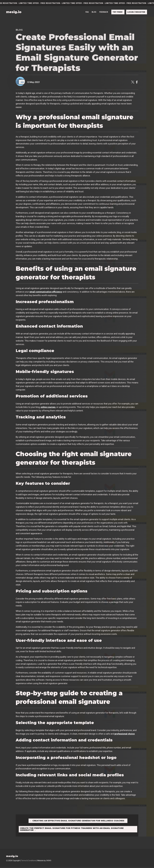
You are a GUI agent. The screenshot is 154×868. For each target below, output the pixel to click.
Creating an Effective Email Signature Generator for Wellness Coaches (77, 821)
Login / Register (136, 12)
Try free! (118, 12)
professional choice (125, 734)
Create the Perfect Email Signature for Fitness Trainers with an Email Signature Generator (73, 830)
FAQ (87, 12)
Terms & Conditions (29, 862)
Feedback (104, 12)
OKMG (49, 862)
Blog (94, 12)
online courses (48, 407)
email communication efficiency (46, 292)
